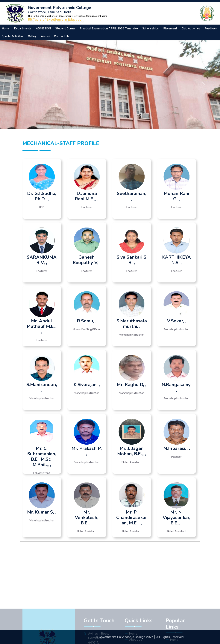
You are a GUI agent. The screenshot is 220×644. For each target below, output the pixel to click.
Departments (23, 28)
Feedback (211, 28)
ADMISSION (43, 28)
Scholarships (151, 28)
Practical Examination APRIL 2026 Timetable (109, 28)
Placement (170, 28)
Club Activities (191, 28)
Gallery (32, 36)
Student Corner (65, 28)
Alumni (45, 36)
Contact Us (62, 36)
